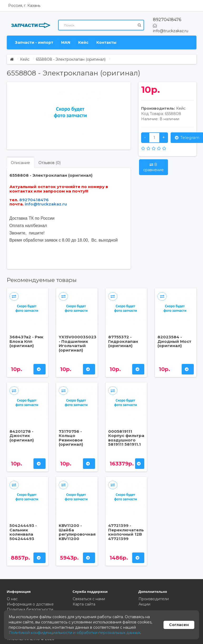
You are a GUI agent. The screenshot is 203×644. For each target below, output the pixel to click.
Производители (154, 599)
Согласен (179, 625)
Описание (20, 163)
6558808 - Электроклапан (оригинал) (71, 59)
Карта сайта (84, 604)
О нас (12, 599)
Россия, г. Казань (24, 6)
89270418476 (167, 20)
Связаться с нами (89, 599)
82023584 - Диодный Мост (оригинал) (174, 341)
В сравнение (154, 167)
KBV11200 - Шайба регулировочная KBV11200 (77, 532)
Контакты (106, 42)
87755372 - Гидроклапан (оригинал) (123, 341)
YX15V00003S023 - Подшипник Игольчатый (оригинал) (78, 343)
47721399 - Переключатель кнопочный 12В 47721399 (126, 532)
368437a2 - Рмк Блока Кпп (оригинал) (26, 341)
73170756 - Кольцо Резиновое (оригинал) (71, 438)
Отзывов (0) (49, 163)
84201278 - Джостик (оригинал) (22, 436)
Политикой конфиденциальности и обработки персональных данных (75, 633)
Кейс (83, 42)
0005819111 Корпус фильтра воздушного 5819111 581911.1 (126, 438)
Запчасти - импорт (34, 42)
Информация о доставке (30, 604)
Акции (144, 604)
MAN (66, 42)
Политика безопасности (30, 609)
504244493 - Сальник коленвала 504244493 (23, 532)
